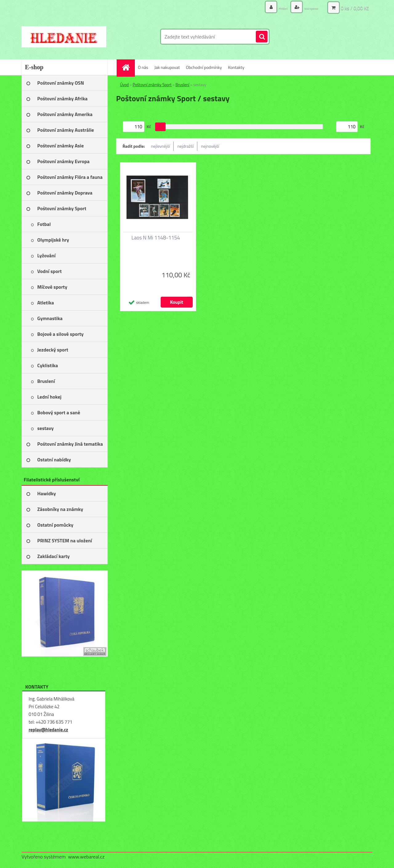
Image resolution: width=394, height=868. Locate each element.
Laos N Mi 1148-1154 (156, 238)
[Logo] (64, 37)
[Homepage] (128, 67)
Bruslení (182, 85)
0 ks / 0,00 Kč (355, 8)
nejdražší (185, 146)
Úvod (124, 85)
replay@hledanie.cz (48, 730)
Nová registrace (304, 8)
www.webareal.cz (86, 857)
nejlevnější (161, 146)
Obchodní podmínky (204, 67)
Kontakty (236, 67)
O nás (143, 67)
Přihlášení (264, 8)
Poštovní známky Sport (152, 85)
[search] (262, 37)
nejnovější (210, 146)
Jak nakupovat (167, 67)
